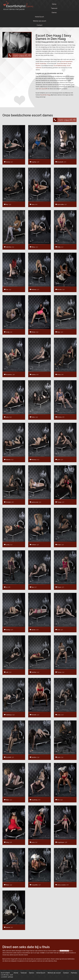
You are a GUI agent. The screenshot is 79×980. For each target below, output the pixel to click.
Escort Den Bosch (62, 64)
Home (54, 4)
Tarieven (54, 8)
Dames (54, 12)
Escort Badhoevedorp (60, 66)
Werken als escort (40, 21)
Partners (74, 973)
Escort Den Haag (45, 95)
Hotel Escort (39, 17)
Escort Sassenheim (67, 62)
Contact (40, 25)
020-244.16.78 (19, 55)
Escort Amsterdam (41, 64)
